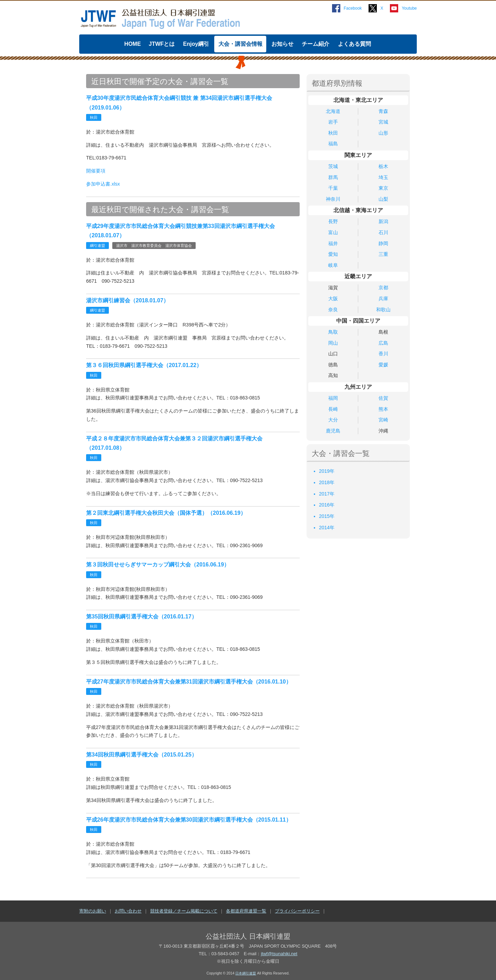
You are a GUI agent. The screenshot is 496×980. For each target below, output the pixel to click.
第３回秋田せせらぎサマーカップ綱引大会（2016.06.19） (158, 565)
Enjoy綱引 (196, 44)
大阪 (333, 299)
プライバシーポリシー (297, 911)
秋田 (333, 133)
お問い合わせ (128, 911)
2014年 (327, 528)
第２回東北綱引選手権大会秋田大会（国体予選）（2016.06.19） (166, 513)
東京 (383, 188)
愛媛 (383, 365)
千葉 (333, 188)
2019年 (327, 471)
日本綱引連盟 (246, 973)
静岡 (383, 243)
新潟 (383, 221)
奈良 (333, 310)
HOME (133, 44)
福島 (333, 144)
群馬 (333, 177)
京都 (383, 288)
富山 (333, 232)
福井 (333, 243)
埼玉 (383, 177)
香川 (383, 354)
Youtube (409, 8)
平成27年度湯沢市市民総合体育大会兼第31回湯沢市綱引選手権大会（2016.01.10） (189, 682)
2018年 (327, 482)
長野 (333, 221)
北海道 (333, 111)
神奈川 (333, 199)
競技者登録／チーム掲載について (184, 911)
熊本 (383, 409)
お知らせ (282, 44)
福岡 (333, 398)
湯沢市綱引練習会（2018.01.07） (127, 300)
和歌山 (383, 310)
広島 (383, 343)
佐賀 (383, 398)
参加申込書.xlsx (103, 184)
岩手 (333, 122)
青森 (383, 111)
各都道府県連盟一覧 (246, 911)
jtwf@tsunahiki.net (279, 954)
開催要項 (96, 171)
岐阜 (333, 265)
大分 (333, 420)
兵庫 (383, 299)
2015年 (327, 516)
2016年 (327, 505)
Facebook (353, 8)
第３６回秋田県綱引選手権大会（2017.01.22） (144, 365)
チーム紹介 (316, 44)
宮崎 (383, 420)
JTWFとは (162, 44)
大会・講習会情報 (240, 44)
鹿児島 (333, 431)
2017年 (327, 494)
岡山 (333, 343)
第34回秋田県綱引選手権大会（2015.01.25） (142, 755)
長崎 (333, 409)
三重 (383, 254)
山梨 (383, 199)
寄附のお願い (93, 911)
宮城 (383, 122)
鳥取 (333, 332)
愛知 (333, 254)
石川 (383, 232)
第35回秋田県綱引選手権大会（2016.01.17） (142, 617)
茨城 (333, 166)
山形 (383, 133)
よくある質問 (354, 44)
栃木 (383, 166)
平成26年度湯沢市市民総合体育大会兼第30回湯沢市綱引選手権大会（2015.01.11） (189, 820)
